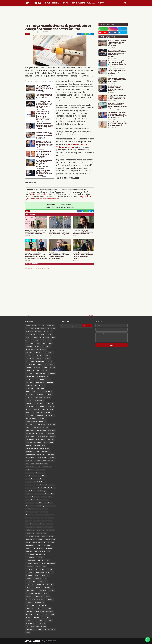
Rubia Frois (29, 443)
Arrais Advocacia (30, 455)
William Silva (37, 367)
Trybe (27, 397)
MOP (49, 551)
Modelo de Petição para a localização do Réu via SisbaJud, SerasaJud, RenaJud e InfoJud (118, 106)
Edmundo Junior (30, 485)
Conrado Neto (47, 467)
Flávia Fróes (39, 503)
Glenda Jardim (29, 515)
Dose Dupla (29, 410)
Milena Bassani (30, 376)
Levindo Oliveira (30, 545)
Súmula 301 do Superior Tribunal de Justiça (72, 146)
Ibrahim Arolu (49, 518)
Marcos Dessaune (30, 560)
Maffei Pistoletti (30, 554)
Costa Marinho (30, 473)
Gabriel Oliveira (30, 388)
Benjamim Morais (30, 458)
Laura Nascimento (50, 539)
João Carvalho (51, 530)
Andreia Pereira (40, 400)
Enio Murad (50, 410)
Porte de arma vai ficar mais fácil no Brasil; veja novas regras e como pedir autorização (44, 88)
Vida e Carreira (30, 358)
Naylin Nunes (50, 572)
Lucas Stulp (40, 548)
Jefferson (28, 355)
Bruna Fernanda (42, 458)
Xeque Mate (51, 629)
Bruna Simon (29, 461)
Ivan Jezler (49, 524)
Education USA (42, 488)
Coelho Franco (30, 467)
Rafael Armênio (30, 596)
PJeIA (45, 578)
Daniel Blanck (50, 382)
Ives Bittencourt (30, 527)
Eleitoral (43, 328)
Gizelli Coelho (40, 388)
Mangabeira (35, 340)
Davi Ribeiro (40, 407)
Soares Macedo (39, 614)
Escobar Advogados (40, 385)
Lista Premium (47, 545)
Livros (49, 340)
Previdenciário (40, 434)
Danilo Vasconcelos (31, 476)
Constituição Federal (37, 194)
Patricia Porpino (30, 394)
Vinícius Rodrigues (41, 626)
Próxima (91, 315)
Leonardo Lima (40, 425)
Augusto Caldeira (30, 403)
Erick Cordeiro (39, 494)
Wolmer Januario (42, 349)
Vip (26, 328)
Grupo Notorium (40, 515)
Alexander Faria (44, 449)
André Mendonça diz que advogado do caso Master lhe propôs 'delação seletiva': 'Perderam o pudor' (59, 256)
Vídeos (45, 343)
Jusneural (51, 536)
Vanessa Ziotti (41, 623)
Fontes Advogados (46, 413)
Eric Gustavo (29, 494)
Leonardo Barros (49, 542)
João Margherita (30, 533)
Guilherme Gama (30, 391)
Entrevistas (39, 358)
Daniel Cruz (29, 385)
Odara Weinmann (41, 431)
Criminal (46, 331)
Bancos (48, 379)
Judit (38, 370)
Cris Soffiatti (29, 346)
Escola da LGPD (49, 494)
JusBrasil (49, 361)
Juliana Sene (42, 422)
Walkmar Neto (29, 379)
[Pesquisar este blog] (71, 326)
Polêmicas (42, 325)
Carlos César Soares (42, 464)
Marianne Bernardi (39, 563)
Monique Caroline (30, 364)
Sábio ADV (28, 617)
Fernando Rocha (30, 500)
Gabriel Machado (30, 509)
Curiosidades (51, 325)
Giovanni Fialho (30, 512)
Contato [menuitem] (100, 3)
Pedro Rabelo (48, 587)
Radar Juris (45, 593)
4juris (44, 446)
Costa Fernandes (40, 470)
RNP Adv (37, 593)
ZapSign (28, 632)
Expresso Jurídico (47, 497)
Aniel (38, 452)
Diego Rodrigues (30, 349)
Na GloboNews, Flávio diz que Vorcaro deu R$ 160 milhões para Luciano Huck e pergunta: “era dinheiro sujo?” (44, 144)
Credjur (45, 367)
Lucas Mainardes (30, 548)
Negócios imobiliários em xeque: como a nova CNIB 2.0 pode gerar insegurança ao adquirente (44, 135)
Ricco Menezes (30, 440)
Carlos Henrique (30, 407)
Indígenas (36, 521)
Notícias (28, 34)
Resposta (52, 437)
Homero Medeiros (31, 518)
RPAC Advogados (38, 355)
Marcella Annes (41, 554)
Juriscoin (43, 340)
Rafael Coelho (40, 596)
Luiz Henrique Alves (40, 551)
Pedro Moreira (38, 587)
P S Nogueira (38, 578)
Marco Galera (51, 373)
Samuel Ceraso (40, 611)
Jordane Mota (41, 530)
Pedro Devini (52, 431)
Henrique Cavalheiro (31, 419)
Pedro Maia (29, 587)
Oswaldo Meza (45, 575)
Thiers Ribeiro (46, 617)
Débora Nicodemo (40, 410)
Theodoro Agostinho (42, 376)
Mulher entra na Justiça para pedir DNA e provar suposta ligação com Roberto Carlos (43, 154)
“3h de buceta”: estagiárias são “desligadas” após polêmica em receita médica (117, 62)
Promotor (52, 590)
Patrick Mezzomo (43, 581)
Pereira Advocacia (30, 590)
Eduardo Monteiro (31, 488)
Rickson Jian (50, 599)
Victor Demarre (30, 626)
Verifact (52, 364)
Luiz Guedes (29, 551)
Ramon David (50, 434)
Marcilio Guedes (30, 557)
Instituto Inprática (46, 521)
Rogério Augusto (42, 605)
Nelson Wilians (30, 431)
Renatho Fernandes (42, 437)
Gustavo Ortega (49, 416)
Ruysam (49, 608)
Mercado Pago (30, 569)
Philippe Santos (30, 434)
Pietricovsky (49, 394)
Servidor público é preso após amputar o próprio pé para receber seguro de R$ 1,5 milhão (44, 126)
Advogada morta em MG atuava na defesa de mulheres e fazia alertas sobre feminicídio (36, 232)
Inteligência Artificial (31, 334)
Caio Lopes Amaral (49, 461)
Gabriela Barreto (42, 509)
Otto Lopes (29, 578)
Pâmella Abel (29, 593)
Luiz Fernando (29, 373)
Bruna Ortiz (52, 458)
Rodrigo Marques (39, 602)
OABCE (37, 575)
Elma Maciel (52, 488)
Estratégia (52, 367)
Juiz (38, 533)
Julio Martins (51, 328)
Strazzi (37, 328)
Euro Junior (47, 358)
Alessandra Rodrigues (32, 449)
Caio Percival (41, 403)
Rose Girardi (51, 440)
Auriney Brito (41, 455)
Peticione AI (40, 394)
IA (39, 518)
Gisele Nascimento (41, 512)
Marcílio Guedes (30, 343)
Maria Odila (29, 563)
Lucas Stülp (49, 548)
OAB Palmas (29, 575)
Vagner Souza (49, 620)
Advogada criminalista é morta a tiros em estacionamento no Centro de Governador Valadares (83, 256)
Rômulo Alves (29, 611)
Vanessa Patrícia (30, 623)
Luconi (27, 428)
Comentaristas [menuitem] (78, 3)
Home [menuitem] (48, 3)
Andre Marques (30, 452)
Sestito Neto (49, 611)
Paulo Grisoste (30, 584)
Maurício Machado (41, 566)
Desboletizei (42, 476)
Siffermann (28, 446)
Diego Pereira (41, 479)
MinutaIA (46, 428)
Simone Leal (29, 614)
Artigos (34, 325)
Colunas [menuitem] (56, 3)
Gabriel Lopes (51, 506)
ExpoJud (28, 497)
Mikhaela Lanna (40, 569)
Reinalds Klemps (48, 352)
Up (51, 331)
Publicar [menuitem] (91, 3)
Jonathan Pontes (30, 530)
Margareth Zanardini (43, 560)
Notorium (37, 346)
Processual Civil (42, 590)
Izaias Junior (40, 527)
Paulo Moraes (40, 584)
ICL (42, 518)
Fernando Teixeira (42, 500)
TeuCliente (37, 617)
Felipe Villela (35, 413)
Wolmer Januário (41, 629)
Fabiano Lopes (30, 361)
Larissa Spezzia (30, 425)
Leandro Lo (38, 352)
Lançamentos (29, 331)
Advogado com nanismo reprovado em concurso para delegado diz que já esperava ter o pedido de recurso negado (36, 256)
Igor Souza (28, 521)
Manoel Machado (40, 373)
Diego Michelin (50, 407)
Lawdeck (28, 542)
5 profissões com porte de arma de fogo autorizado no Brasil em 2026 (44, 96)
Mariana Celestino (47, 391)
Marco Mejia (40, 557)
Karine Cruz (39, 539)
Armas (27, 340)
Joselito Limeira (40, 361)
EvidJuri (27, 413)
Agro (50, 343)
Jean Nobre (49, 527)
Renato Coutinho (30, 599)
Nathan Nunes (40, 572)
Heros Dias (50, 515)
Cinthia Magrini (40, 382)
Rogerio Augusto (41, 440)
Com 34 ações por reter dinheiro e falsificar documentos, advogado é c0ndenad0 (44, 173)
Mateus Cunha (51, 563)
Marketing (42, 334)
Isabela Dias (41, 524)
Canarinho (50, 403)
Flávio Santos (48, 503)
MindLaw (49, 569)
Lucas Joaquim (51, 425)
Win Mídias (47, 397)
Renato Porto (41, 599)
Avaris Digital (50, 455)
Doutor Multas (41, 482)
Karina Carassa (30, 539)
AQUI (56, 204)
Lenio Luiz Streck (37, 542)
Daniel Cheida (40, 473)
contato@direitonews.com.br (47, 199)
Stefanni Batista (50, 614)
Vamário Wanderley (37, 397)
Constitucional (29, 470)
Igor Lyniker (42, 419)
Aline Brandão (40, 379)
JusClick (44, 536)
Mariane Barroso (36, 428)
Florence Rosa (29, 503)
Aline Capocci (29, 400)
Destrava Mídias (30, 479)
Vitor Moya (37, 446)
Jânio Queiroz (45, 370)
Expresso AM (36, 497)
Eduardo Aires (50, 485)
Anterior (29, 315)
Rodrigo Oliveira (30, 605)
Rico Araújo (29, 602)
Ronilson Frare (29, 608)
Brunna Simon (29, 382)
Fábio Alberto (29, 506)
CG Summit (38, 461)
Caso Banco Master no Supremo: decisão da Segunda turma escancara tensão (83, 232)
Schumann (48, 355)
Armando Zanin (46, 452)
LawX (39, 391)
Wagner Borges (30, 629)
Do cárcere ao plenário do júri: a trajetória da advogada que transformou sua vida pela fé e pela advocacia (44, 163)
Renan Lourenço (30, 437)
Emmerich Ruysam (30, 491)
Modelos (34, 337)
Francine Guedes (30, 416)
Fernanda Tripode (44, 337)
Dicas (31, 328)
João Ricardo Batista (31, 422)
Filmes (53, 337)
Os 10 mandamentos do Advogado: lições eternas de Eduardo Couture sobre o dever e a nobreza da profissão (44, 105)
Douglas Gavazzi (30, 482)
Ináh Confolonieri (30, 524)
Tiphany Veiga (29, 620)
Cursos (27, 337)
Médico (40, 364)
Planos (46, 364)
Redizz (48, 596)
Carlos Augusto (30, 464)
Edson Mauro (40, 485)
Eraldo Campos (42, 491)
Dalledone (50, 334)
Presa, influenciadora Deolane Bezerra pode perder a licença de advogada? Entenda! (117, 124)
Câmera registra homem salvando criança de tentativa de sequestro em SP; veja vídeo (59, 232)
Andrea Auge (29, 352)
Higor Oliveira (46, 346)
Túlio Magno (39, 620)
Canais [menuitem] (66, 3)
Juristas (37, 536)
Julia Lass (43, 533)
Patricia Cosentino (30, 581)
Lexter (39, 545)
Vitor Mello (28, 367)
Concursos (38, 331)
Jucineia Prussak (30, 370)
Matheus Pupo (29, 566)
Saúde (39, 343)
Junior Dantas (29, 536)
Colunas (38, 467)
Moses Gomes (29, 572)
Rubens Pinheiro (40, 608)
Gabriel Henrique (40, 506)
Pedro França (50, 584)
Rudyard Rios (38, 443)
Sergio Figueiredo (49, 443)
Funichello (40, 416)
